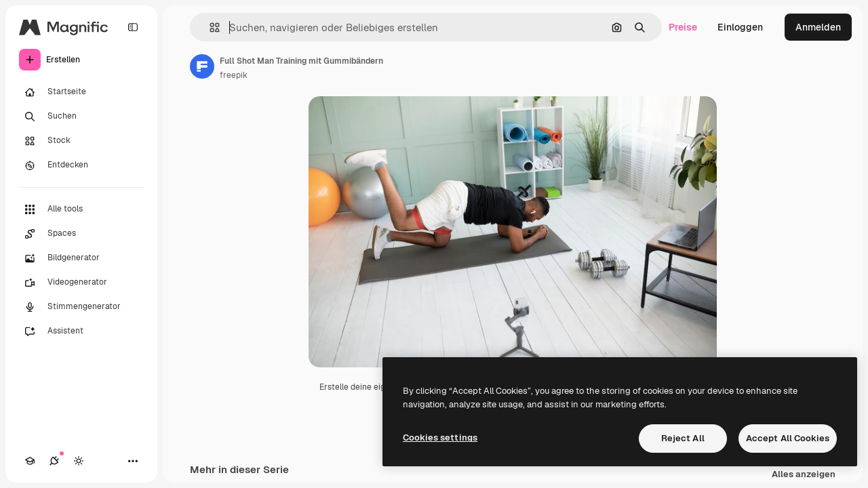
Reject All (683, 438)
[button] (209, 27)
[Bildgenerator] (81, 258)
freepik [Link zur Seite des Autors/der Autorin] (234, 75)
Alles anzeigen (804, 475)
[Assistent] (81, 331)
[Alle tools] (81, 209)
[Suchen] (81, 117)
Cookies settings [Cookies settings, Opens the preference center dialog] (440, 438)
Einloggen (740, 27)
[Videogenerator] (81, 283)
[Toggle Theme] (79, 461)
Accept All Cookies (788, 438)
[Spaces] (81, 234)
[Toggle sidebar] (133, 27)
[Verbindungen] (54, 461)
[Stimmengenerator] (81, 307)
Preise (683, 27)
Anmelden (818, 27)
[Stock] (81, 141)
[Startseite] (81, 92)
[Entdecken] (81, 165)
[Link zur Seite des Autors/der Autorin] (202, 66)
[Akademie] (30, 461)
